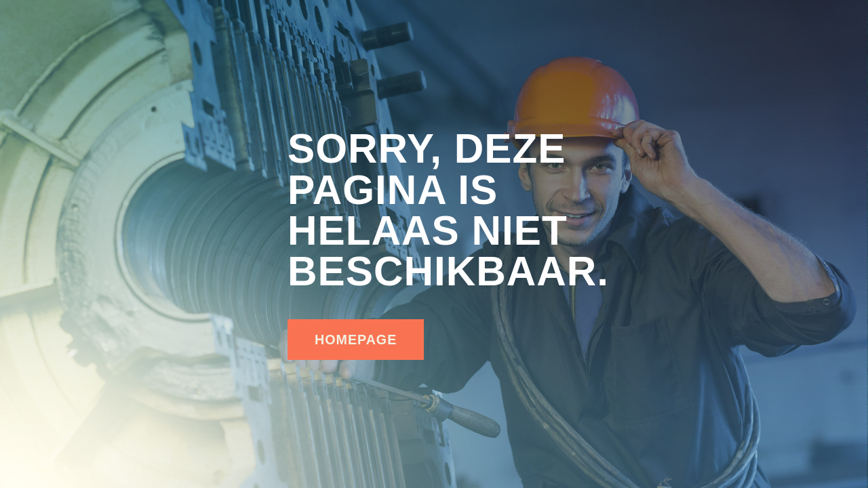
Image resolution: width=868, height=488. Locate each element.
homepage (356, 340)
